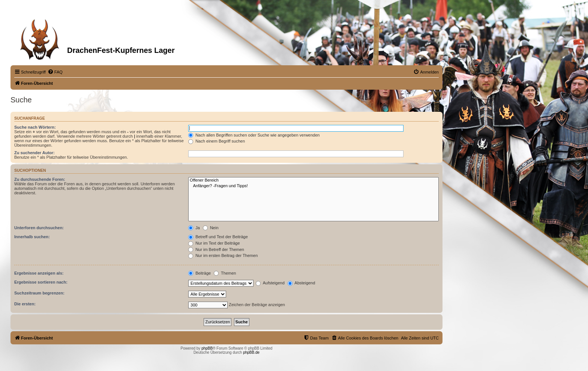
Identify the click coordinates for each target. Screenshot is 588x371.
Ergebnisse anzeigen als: (39, 273)
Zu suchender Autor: (34, 153)
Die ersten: (25, 304)
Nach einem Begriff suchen (217, 141)
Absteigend (301, 283)
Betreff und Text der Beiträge (218, 237)
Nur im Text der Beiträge (214, 243)
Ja (194, 228)
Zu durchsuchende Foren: (40, 179)
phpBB (207, 348)
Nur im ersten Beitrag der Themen (223, 255)
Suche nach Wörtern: (35, 127)
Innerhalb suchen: (32, 237)
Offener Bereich (313, 180)
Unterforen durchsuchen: (39, 228)
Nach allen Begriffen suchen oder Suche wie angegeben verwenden (254, 135)
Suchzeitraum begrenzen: (39, 293)
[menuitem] (55, 72)
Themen (225, 273)
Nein (211, 228)
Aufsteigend (270, 283)
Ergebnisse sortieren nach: (41, 282)
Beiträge (199, 273)
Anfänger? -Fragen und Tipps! (313, 186)
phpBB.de (251, 352)
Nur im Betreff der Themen (216, 249)
